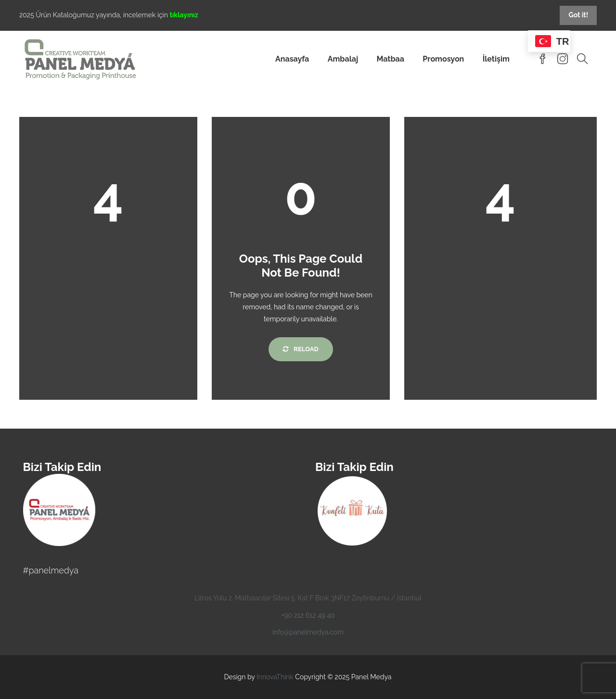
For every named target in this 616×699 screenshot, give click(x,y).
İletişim (496, 59)
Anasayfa (292, 59)
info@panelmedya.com (308, 632)
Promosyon (443, 59)
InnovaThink (275, 677)
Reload (301, 349)
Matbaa (390, 59)
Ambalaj (343, 59)
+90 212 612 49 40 (308, 615)
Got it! (578, 15)
